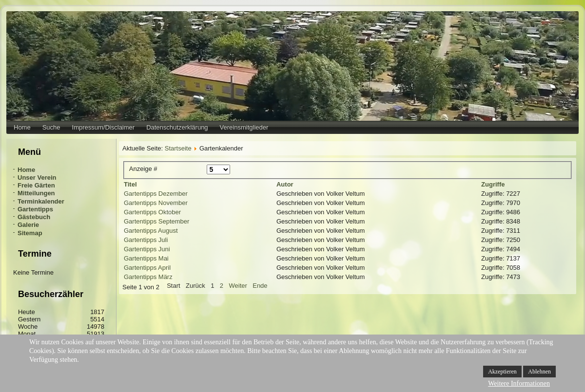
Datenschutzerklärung (177, 127)
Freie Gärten (36, 185)
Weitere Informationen (519, 383)
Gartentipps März (148, 277)
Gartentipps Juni (147, 249)
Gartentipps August (151, 231)
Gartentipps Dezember (156, 194)
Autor (285, 184)
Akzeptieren (502, 372)
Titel (130, 184)
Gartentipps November (156, 203)
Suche (51, 127)
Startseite (178, 148)
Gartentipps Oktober (152, 212)
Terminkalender (41, 201)
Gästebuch (34, 217)
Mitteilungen (36, 193)
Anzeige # (143, 169)
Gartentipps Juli (146, 240)
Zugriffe (493, 184)
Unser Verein (37, 177)
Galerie (28, 225)
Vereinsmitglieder (244, 127)
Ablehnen (539, 372)
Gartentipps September (156, 221)
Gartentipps (35, 209)
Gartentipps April (147, 268)
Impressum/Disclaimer (104, 127)
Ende (260, 286)
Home (22, 127)
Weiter (238, 286)
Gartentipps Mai (146, 258)
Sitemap (30, 233)
